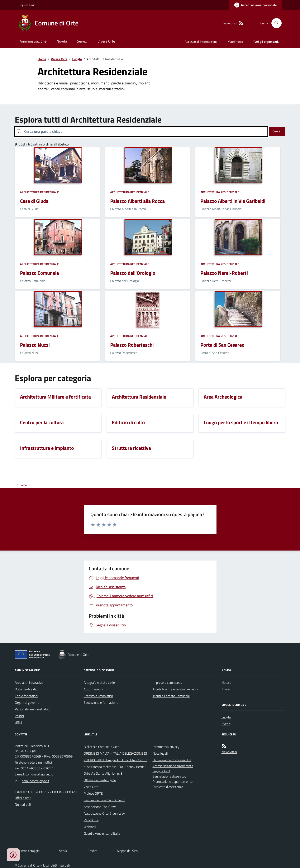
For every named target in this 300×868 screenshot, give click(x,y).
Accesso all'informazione (201, 42)
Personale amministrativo (33, 709)
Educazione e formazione (101, 702)
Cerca (276, 131)
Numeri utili (23, 804)
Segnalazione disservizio (169, 776)
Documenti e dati (27, 689)
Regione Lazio (27, 5)
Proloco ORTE (93, 793)
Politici (19, 716)
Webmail (90, 827)
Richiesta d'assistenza (168, 787)
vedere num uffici (40, 762)
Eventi (226, 724)
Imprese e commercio (167, 682)
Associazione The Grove (100, 807)
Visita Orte (91, 787)
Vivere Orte (106, 41)
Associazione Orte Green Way (104, 813)
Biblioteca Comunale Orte (101, 747)
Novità (62, 41)
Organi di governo (27, 702)
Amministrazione (33, 41)
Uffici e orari (23, 798)
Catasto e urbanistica (98, 696)
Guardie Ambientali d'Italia (102, 833)
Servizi (82, 41)
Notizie (226, 682)
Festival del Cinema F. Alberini (104, 800)
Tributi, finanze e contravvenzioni (175, 689)
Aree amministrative (29, 682)
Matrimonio (235, 42)
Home (42, 59)
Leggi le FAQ (161, 771)
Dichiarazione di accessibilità (172, 760)
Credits (92, 851)
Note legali (160, 753)
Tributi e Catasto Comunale (171, 696)
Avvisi (226, 689)
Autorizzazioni (93, 689)
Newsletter (229, 752)
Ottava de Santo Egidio (100, 780)
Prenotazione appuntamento (173, 781)
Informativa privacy (166, 747)
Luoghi (77, 59)
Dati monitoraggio (27, 851)
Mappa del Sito (127, 851)
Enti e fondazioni (26, 696)
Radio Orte (91, 820)
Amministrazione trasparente (173, 766)
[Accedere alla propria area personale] (255, 5)
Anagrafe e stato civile (99, 682)
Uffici (18, 722)
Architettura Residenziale (39, 192)
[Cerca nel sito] (275, 23)
